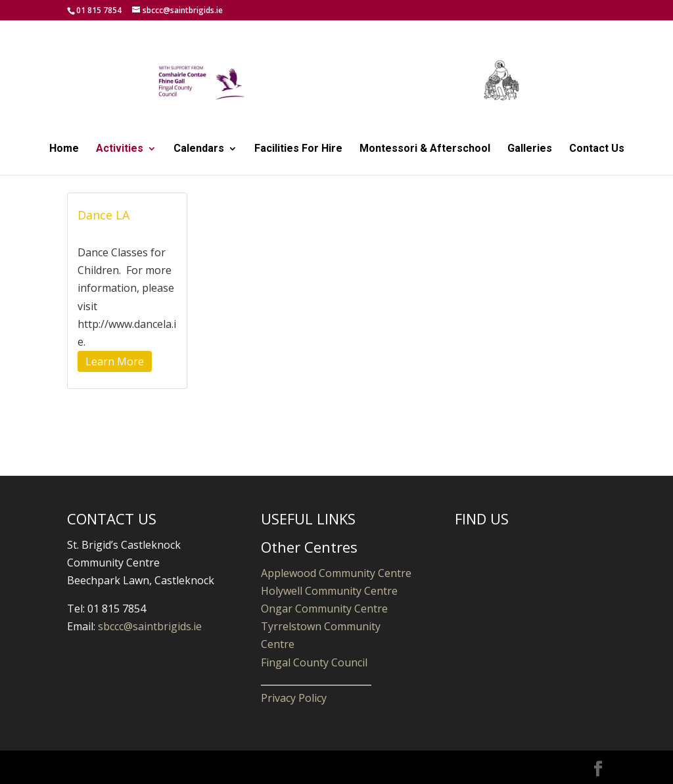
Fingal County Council (314, 662)
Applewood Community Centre (336, 573)
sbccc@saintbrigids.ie (150, 626)
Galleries (530, 149)
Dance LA (104, 215)
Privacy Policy (294, 698)
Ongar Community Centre (324, 609)
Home (64, 149)
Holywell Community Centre (329, 591)
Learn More (115, 361)
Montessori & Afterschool (425, 149)
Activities (120, 149)
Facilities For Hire (298, 149)
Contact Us (597, 149)
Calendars (199, 149)
